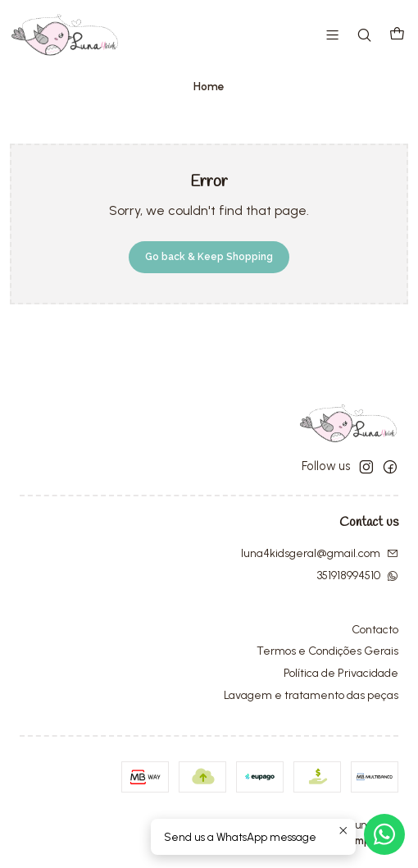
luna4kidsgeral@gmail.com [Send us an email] (320, 553)
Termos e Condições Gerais (327, 651)
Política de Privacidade (341, 673)
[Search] (364, 35)
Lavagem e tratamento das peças (311, 695)
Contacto (375, 630)
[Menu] (332, 35)
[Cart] (397, 35)
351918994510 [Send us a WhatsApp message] (358, 576)
